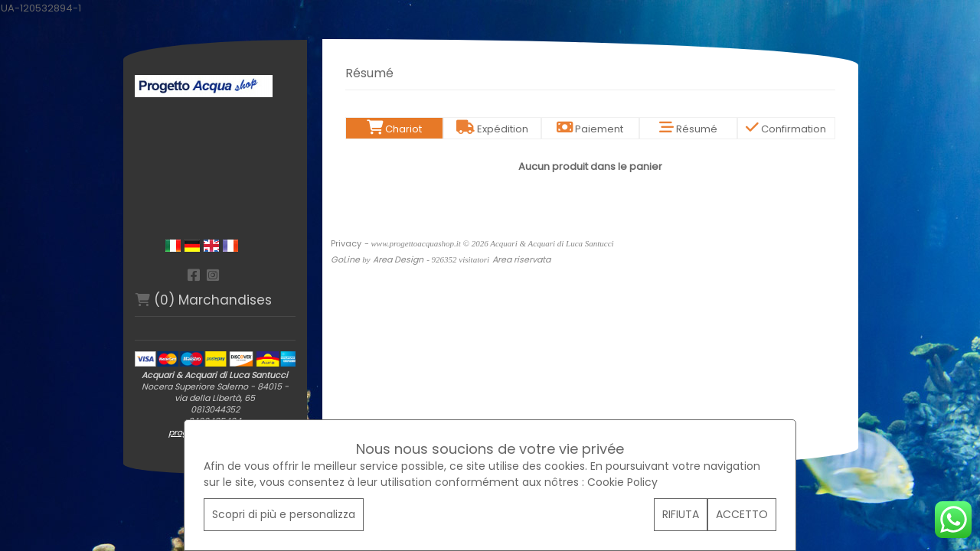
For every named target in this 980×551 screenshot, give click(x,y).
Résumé (688, 129)
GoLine (345, 259)
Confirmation (786, 129)
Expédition (492, 129)
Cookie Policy (622, 482)
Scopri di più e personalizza (284, 514)
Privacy (346, 243)
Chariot (394, 129)
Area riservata (521, 259)
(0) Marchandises (204, 300)
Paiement (590, 129)
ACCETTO (742, 514)
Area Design (398, 259)
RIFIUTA (681, 514)
